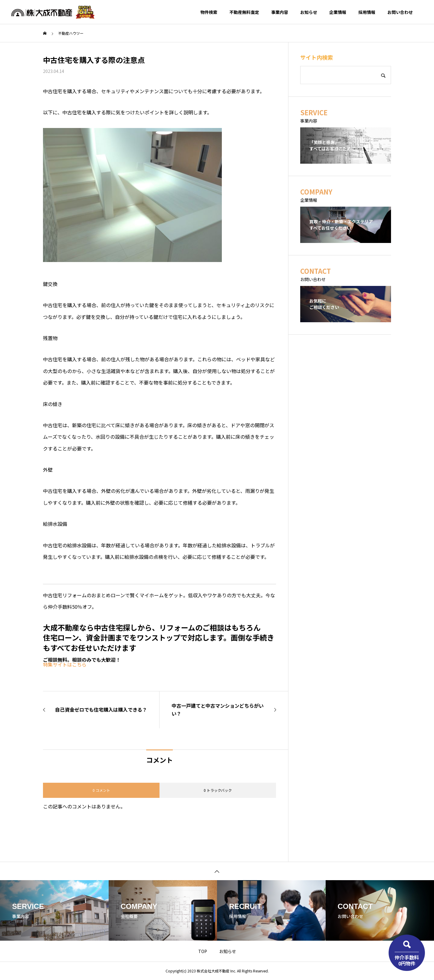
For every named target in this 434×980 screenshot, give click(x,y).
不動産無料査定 (244, 12)
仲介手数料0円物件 (407, 960)
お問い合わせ (400, 12)
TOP (203, 951)
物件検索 (209, 12)
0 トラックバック (218, 790)
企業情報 (338, 12)
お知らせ (309, 12)
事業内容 (280, 12)
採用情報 (367, 12)
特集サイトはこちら (65, 664)
